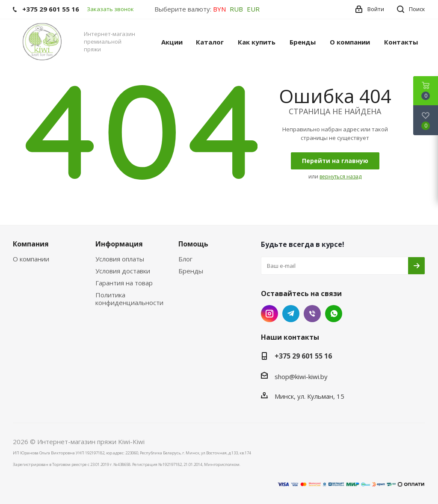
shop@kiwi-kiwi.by (301, 377)
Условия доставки (123, 271)
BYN (219, 9)
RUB (236, 9)
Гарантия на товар (124, 283)
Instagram (269, 314)
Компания (31, 244)
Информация (119, 244)
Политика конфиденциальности (129, 299)
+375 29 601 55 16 (303, 356)
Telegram (291, 314)
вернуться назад (340, 176)
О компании (31, 259)
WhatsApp (334, 314)
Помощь (193, 244)
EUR (253, 9)
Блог (185, 259)
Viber (312, 314)
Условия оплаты (120, 259)
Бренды (191, 271)
